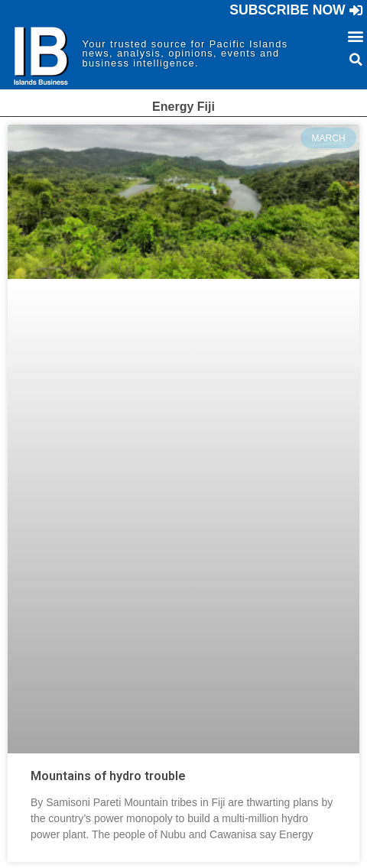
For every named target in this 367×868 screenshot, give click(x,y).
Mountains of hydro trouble (108, 776)
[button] (296, 11)
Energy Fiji (183, 107)
